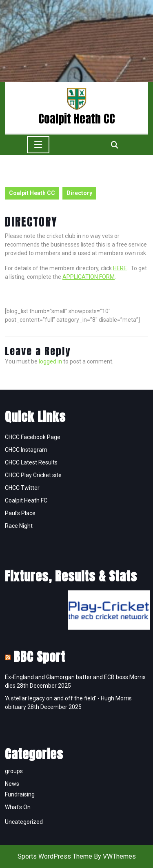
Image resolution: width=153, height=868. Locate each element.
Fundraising (20, 794)
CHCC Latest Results (31, 462)
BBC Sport (40, 657)
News (12, 784)
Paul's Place (20, 513)
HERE (120, 268)
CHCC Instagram (26, 450)
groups (14, 771)
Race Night (19, 526)
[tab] (38, 145)
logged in (50, 361)
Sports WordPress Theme (55, 856)
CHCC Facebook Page (33, 437)
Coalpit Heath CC (77, 119)
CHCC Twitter (22, 488)
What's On (18, 807)
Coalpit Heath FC (26, 500)
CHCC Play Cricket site (33, 475)
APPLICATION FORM (89, 277)
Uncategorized (24, 822)
